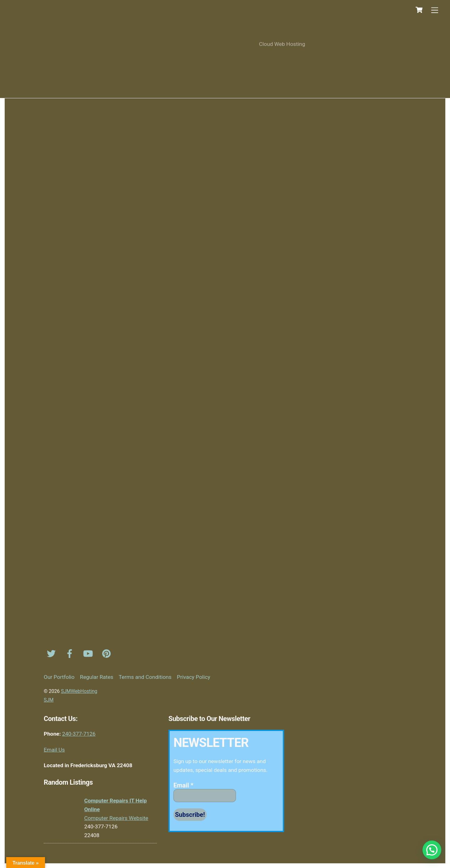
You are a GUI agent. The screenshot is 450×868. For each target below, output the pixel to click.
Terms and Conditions (145, 677)
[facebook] (71, 654)
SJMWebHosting (79, 691)
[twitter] (52, 654)
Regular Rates (97, 677)
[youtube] (89, 654)
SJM (49, 700)
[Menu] (435, 10)
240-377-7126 (79, 734)
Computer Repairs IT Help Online (115, 805)
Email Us (54, 750)
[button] (432, 850)
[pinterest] (108, 654)
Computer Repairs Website (116, 818)
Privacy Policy (194, 677)
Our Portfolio (59, 677)
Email (183, 785)
